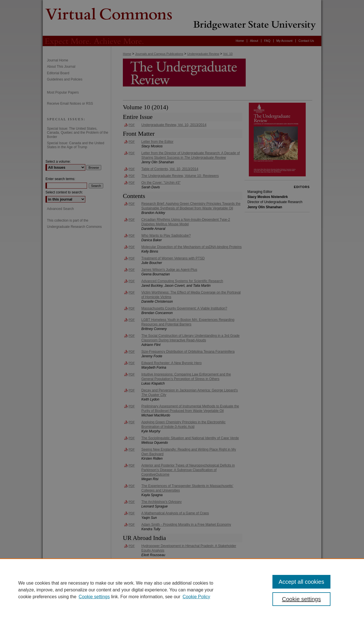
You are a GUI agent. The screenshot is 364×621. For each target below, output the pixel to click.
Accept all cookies (301, 582)
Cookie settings (94, 597)
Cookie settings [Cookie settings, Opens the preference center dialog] (302, 599)
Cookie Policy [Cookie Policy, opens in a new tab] (196, 597)
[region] (182, 590)
